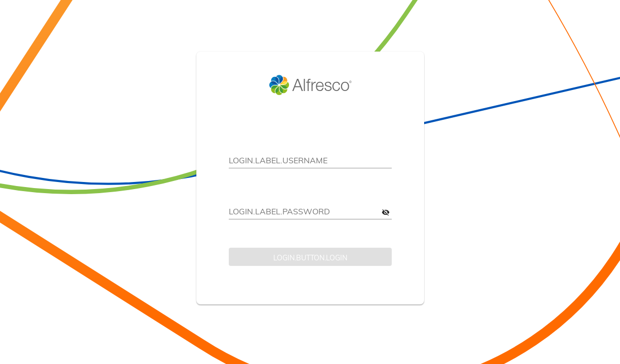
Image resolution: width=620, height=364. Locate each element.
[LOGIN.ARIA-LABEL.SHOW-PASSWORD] (386, 212)
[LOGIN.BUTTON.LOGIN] (310, 257)
